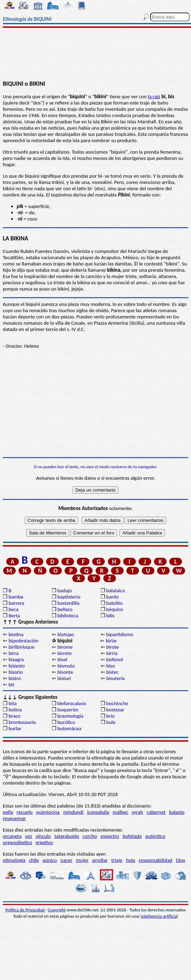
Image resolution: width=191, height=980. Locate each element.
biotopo (66, 634)
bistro (14, 678)
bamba (16, 597)
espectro (110, 836)
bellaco (65, 609)
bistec (112, 672)
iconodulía (98, 812)
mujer (82, 860)
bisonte (65, 672)
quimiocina (48, 812)
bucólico (66, 722)
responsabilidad (155, 860)
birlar (111, 641)
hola (131, 860)
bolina (15, 710)
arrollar (100, 860)
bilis (110, 616)
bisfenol (115, 659)
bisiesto (17, 666)
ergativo (44, 842)
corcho (90, 836)
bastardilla (68, 603)
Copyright (57, 910)
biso (111, 666)
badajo (65, 591)
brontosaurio (22, 722)
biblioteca (68, 616)
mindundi (73, 812)
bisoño (16, 672)
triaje (117, 860)
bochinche (117, 703)
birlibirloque (21, 647)
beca (13, 609)
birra (13, 653)
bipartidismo (120, 634)
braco (14, 716)
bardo (112, 597)
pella (8, 812)
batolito (114, 603)
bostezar (115, 710)
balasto (177, 812)
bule (111, 722)
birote (113, 647)
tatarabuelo (67, 836)
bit (11, 685)
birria (112, 653)
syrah (137, 812)
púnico (50, 860)
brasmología (70, 716)
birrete (64, 653)
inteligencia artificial (159, 916)
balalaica (115, 591)
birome (65, 647)
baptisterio (69, 597)
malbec (120, 812)
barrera (16, 603)
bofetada (132, 836)
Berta (14, 616)
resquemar (14, 818)
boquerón (68, 710)
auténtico (155, 836)
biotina (16, 634)
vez (29, 836)
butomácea (69, 728)
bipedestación (23, 641)
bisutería (115, 678)
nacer (66, 860)
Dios (181, 860)
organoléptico (17, 842)
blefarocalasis (72, 703)
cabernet (156, 812)
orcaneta (12, 836)
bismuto (66, 666)
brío (110, 716)
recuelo (25, 812)
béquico (115, 609)
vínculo (43, 836)
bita (12, 703)
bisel (62, 659)
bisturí (64, 678)
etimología (14, 860)
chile (34, 860)
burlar (15, 728)
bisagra (16, 659)
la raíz (154, 97)
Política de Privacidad (25, 910)
